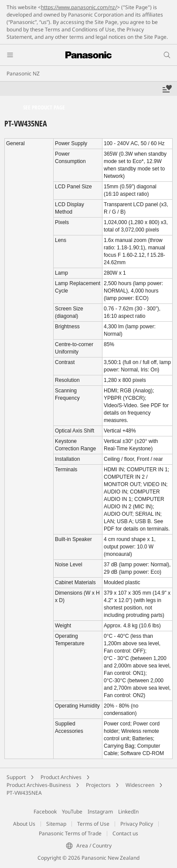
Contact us (125, 833)
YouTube (72, 812)
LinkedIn (128, 812)
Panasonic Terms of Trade (70, 833)
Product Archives (61, 777)
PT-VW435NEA (24, 793)
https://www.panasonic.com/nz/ (79, 7)
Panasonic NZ (23, 73)
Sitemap (56, 824)
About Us (24, 824)
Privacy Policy (137, 824)
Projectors (98, 785)
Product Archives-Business (39, 785)
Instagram (100, 812)
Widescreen (140, 785)
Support (16, 777)
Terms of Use (93, 824)
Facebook (45, 812)
